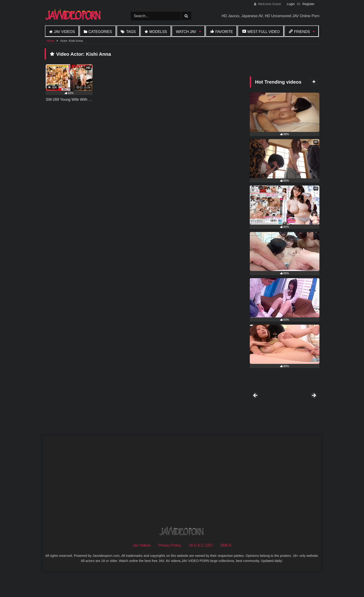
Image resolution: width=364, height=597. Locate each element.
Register (309, 4)
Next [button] (314, 408)
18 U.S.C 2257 (201, 570)
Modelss (158, 32)
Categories (100, 32)
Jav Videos (64, 32)
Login (291, 4)
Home (50, 41)
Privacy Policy (170, 570)
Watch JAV (186, 32)
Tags (131, 32)
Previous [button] (256, 408)
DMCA (226, 570)
